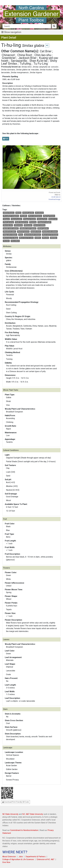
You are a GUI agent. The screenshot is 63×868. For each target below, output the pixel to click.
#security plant (16, 219)
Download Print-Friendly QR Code (16, 802)
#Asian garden (43, 228)
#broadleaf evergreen (11, 216)
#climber (53, 238)
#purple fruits (36, 231)
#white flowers (9, 213)
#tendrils (24, 216)
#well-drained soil (22, 222)
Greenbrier (9, 58)
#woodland (15, 241)
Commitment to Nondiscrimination (24, 830)
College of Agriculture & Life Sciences (18, 859)
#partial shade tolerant (32, 235)
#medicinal (39, 213)
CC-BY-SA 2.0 (56, 197)
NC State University (10, 814)
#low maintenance (35, 216)
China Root (25, 55)
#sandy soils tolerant (50, 231)
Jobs (21, 857)
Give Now (6, 862)
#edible (38, 238)
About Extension (9, 857)
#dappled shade (29, 219)
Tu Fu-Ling (41, 64)
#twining (33, 222)
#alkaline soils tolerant (28, 228)
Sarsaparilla (19, 61)
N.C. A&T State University (33, 814)
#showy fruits (42, 219)
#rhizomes (28, 225)
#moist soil (53, 219)
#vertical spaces (23, 231)
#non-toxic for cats (26, 238)
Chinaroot (8, 55)
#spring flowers (49, 216)
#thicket (45, 238)
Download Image (54, 199)
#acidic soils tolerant (11, 228)
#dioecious (18, 225)
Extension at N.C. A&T (46, 859)
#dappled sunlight (44, 222)
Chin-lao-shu (43, 55)
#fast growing (8, 222)
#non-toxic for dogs (10, 238)
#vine (21, 235)
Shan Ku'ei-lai (38, 61)
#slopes (6, 219)
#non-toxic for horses (50, 235)
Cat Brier (46, 51)
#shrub (18, 213)
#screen (6, 241)
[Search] (27, 26)
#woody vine (8, 225)
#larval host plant (9, 231)
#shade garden (28, 213)
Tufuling (25, 64)
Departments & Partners (36, 857)
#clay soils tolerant (10, 235)
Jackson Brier (27, 58)
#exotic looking (39, 225)
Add (6, 139)
